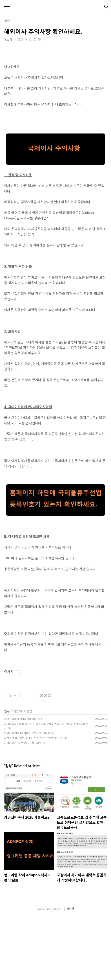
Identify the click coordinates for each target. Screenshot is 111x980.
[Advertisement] (55, 711)
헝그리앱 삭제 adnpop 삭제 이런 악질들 (27, 796)
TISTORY (56, 971)
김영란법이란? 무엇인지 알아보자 (23, 805)
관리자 (70, 971)
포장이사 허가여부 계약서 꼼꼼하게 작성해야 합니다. (33, 801)
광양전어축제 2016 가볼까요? (21, 782)
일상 (7, 774)
